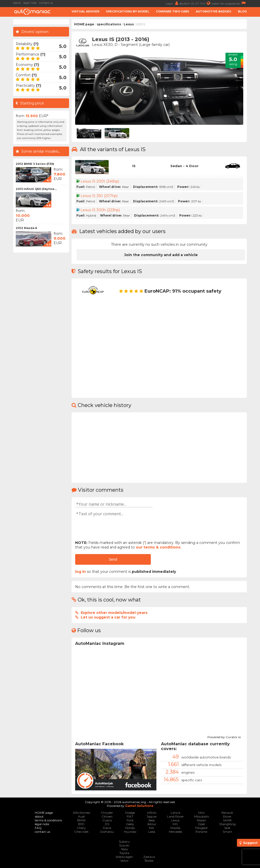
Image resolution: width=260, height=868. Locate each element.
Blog (242, 11)
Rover (227, 816)
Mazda (175, 828)
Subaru (124, 842)
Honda (130, 828)
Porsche (201, 832)
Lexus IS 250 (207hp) (99, 196)
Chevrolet (82, 832)
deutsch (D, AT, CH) (195, 3)
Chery (81, 828)
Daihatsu (107, 832)
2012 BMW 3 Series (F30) (35, 164)
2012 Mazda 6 (26, 228)
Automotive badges (214, 11)
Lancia (175, 813)
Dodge (130, 813)
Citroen (107, 816)
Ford (130, 820)
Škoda (149, 861)
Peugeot (201, 828)
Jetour (152, 824)
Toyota (124, 853)
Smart (227, 832)
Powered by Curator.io (224, 736)
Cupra (107, 820)
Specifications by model (128, 11)
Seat (227, 828)
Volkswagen (124, 857)
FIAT (130, 816)
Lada (152, 832)
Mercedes (175, 832)
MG (175, 824)
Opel (201, 824)
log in (80, 572)
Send (113, 559)
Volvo (124, 861)
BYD (81, 824)
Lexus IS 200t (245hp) (100, 181)
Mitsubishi (201, 816)
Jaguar (152, 816)
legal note (30, 3)
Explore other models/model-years (114, 613)
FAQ (38, 828)
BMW (81, 820)
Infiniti (152, 813)
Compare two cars (173, 11)
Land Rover (175, 816)
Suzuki (124, 845)
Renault (227, 813)
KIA (152, 828)
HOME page (84, 24)
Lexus (129, 24)
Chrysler (107, 813)
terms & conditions (48, 820)
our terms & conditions (158, 547)
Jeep (152, 820)
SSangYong (227, 824)
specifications (109, 24)
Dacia (107, 828)
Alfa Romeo (82, 813)
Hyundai (130, 832)
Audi (81, 816)
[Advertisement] (41, 331)
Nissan (201, 820)
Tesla (124, 849)
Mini (201, 813)
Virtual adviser (85, 11)
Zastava (149, 857)
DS (107, 824)
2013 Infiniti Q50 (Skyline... (36, 189)
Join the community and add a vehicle (161, 255)
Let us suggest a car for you (108, 617)
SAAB (227, 820)
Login (172, 3)
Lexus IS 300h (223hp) (100, 210)
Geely (130, 824)
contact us (46, 3)
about (17, 3)
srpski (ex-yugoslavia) (229, 3)
